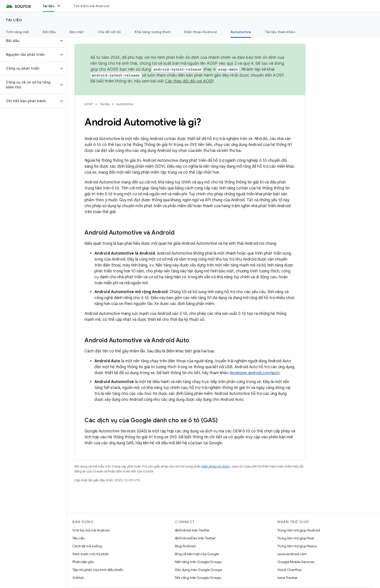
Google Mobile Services (296, 562)
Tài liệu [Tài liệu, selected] (49, 6)
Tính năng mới (17, 32)
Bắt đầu (49, 32)
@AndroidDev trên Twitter (195, 538)
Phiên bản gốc (83, 562)
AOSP (89, 104)
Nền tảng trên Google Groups (198, 562)
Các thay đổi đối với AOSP (189, 81)
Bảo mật (77, 32)
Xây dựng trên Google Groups (199, 570)
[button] (29, 41)
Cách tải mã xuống (87, 546)
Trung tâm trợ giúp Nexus (297, 546)
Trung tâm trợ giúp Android (299, 530)
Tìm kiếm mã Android (92, 6)
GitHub (78, 578)
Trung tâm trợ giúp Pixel (296, 538)
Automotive (125, 104)
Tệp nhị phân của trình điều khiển (98, 570)
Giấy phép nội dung (215, 466)
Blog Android (185, 546)
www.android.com (292, 554)
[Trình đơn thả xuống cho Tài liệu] (61, 6)
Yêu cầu (78, 538)
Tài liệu (14, 20)
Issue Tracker (287, 578)
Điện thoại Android (201, 32)
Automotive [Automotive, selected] (241, 32)
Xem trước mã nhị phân (91, 554)
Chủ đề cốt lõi (109, 32)
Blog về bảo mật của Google (197, 554)
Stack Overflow (290, 570)
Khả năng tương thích (153, 32)
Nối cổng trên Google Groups (198, 578)
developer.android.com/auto (255, 373)
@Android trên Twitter (192, 530)
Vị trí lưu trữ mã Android (91, 530)
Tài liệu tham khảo (280, 32)
